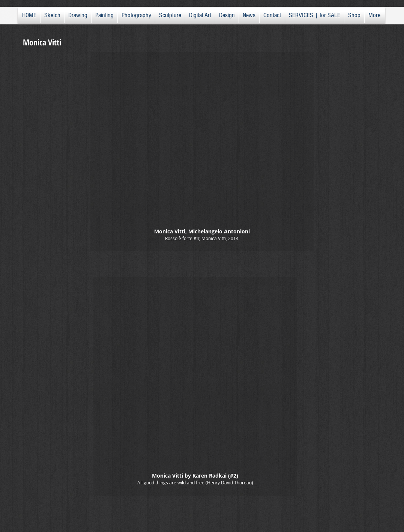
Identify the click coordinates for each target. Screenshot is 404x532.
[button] (202, 152)
